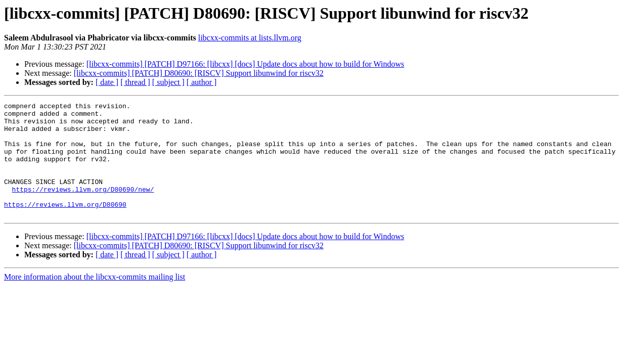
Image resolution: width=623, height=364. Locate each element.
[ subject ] (168, 82)
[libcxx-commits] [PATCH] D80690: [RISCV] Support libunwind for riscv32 (199, 73)
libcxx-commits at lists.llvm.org (250, 38)
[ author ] (202, 82)
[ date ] (107, 82)
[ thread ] (135, 82)
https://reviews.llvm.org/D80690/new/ (83, 207)
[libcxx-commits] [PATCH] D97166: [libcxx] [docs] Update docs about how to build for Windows (246, 64)
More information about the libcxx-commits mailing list (95, 300)
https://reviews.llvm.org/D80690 (65, 225)
